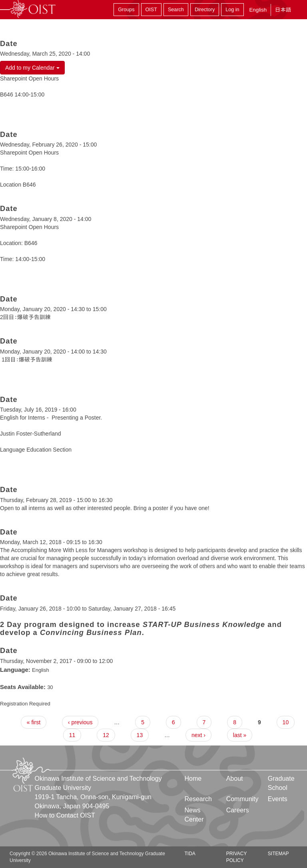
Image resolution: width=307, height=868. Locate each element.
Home (193, 779)
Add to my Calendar (32, 68)
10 (286, 722)
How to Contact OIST (65, 815)
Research (198, 799)
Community (242, 799)
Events (278, 799)
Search (176, 10)
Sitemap (278, 854)
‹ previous (80, 722)
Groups (126, 10)
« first (34, 722)
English (258, 10)
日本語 (283, 10)
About (235, 779)
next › (198, 735)
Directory (205, 10)
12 (106, 735)
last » (240, 735)
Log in (232, 10)
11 (72, 735)
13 (140, 735)
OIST (151, 10)
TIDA (190, 854)
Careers (238, 810)
